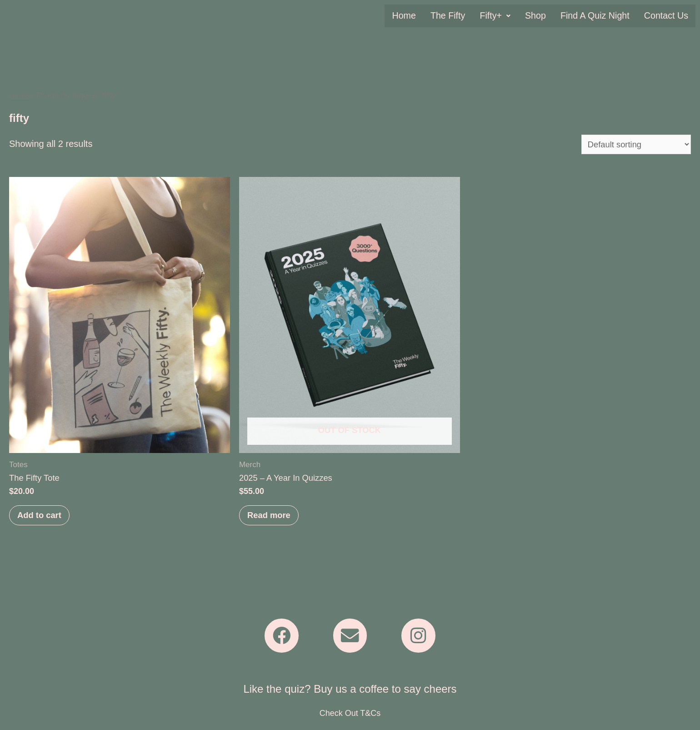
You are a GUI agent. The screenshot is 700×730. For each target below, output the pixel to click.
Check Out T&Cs (350, 721)
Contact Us (667, 16)
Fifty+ (500, 16)
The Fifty (454, 16)
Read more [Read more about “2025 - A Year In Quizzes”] (272, 519)
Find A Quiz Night (597, 16)
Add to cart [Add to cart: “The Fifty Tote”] (43, 519)
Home (411, 16)
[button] (500, 16)
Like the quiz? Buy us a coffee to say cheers (350, 697)
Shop (540, 16)
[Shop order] (632, 145)
